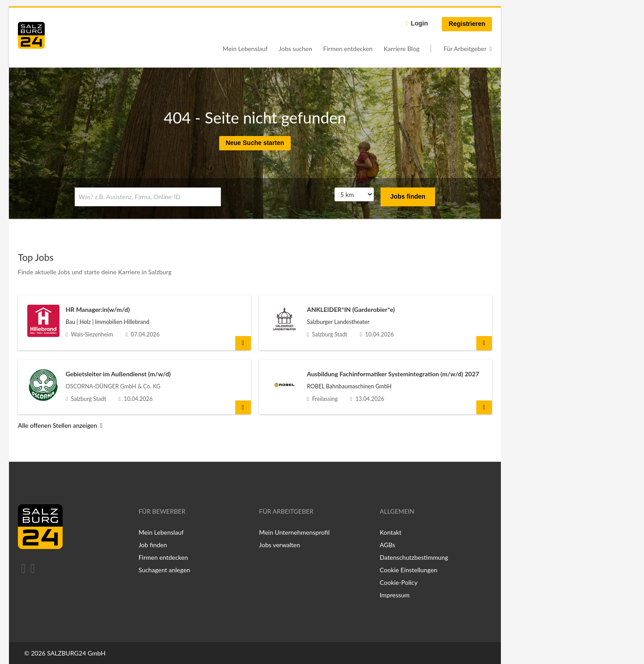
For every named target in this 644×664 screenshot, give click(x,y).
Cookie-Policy (399, 582)
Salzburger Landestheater (338, 322)
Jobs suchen (295, 49)
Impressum (395, 595)
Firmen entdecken (348, 49)
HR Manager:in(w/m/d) (98, 309)
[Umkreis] (354, 195)
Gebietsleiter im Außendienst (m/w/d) (118, 374)
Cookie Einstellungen (409, 570)
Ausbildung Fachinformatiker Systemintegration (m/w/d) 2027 (393, 374)
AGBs (387, 545)
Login (419, 23)
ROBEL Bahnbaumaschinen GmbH (349, 386)
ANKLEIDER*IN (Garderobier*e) (351, 309)
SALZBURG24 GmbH (76, 653)
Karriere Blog (402, 49)
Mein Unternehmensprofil (294, 532)
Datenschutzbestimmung (414, 557)
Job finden (153, 545)
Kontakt (391, 532)
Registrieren (467, 24)
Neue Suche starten (255, 143)
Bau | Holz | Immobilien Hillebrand (108, 322)
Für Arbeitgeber (465, 49)
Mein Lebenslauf (245, 49)
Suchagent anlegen (164, 570)
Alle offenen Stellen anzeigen (57, 425)
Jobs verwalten (280, 545)
